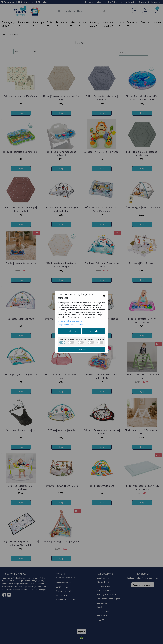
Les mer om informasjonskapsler (70, 321)
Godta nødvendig (69, 331)
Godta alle (94, 331)
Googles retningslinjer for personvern (72, 325)
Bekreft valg (81, 349)
